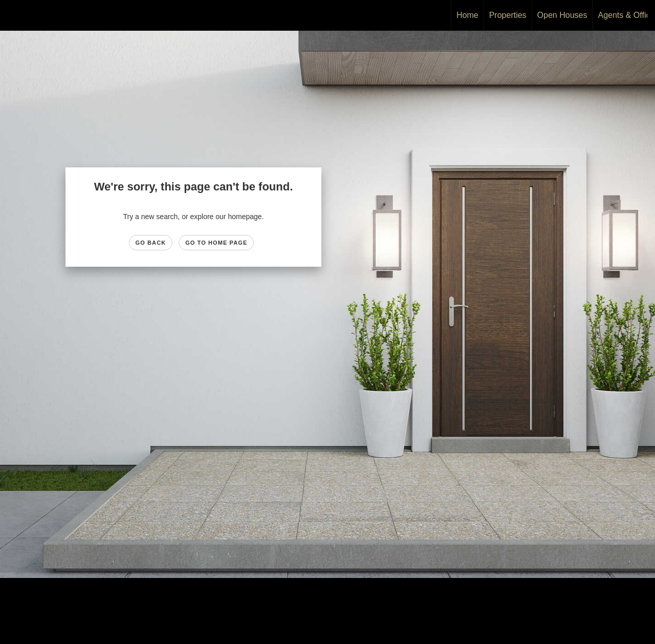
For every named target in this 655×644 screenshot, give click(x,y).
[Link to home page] (13, 15)
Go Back (151, 243)
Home (467, 15)
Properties (508, 15)
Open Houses (562, 15)
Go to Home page (216, 243)
